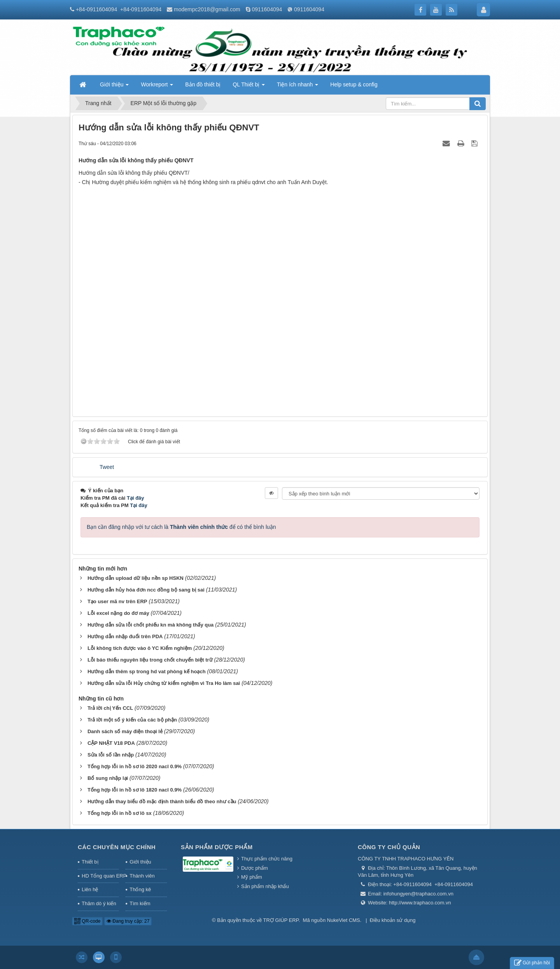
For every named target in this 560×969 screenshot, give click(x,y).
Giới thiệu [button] (114, 87)
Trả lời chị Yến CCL (110, 708)
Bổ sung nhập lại (108, 778)
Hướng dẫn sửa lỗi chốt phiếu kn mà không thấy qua (150, 625)
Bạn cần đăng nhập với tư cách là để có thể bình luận (181, 527)
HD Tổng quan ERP (100, 876)
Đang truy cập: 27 (128, 921)
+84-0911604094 (96, 9)
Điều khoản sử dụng (393, 920)
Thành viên (142, 876)
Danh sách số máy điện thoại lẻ (125, 731)
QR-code (87, 921)
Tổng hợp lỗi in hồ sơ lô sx (120, 813)
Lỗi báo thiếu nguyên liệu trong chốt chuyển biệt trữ (150, 660)
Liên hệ (90, 889)
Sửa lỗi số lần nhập (111, 755)
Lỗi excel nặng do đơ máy (118, 613)
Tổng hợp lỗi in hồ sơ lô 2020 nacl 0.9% (135, 766)
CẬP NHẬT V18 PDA (111, 743)
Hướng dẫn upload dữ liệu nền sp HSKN (136, 578)
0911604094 (267, 9)
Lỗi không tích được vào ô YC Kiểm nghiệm (140, 648)
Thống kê (140, 889)
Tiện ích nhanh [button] (297, 87)
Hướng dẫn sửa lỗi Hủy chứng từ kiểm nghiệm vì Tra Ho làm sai (164, 683)
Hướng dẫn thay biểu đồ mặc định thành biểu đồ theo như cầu (162, 801)
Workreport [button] (157, 87)
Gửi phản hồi (532, 963)
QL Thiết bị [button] (249, 87)
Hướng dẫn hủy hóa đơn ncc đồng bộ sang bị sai (146, 590)
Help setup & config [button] (354, 84)
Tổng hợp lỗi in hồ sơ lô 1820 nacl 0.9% (135, 790)
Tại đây (136, 498)
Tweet (107, 467)
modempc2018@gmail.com (207, 9)
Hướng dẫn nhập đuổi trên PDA (125, 636)
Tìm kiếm (140, 903)
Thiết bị (90, 862)
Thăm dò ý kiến (99, 903)
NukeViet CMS (344, 920)
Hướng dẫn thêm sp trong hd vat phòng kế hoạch (147, 671)
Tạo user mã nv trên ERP (117, 601)
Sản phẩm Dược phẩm (217, 847)
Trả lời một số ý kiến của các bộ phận (132, 720)
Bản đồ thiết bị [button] (203, 84)
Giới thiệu (140, 862)
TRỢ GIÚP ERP (281, 920)
